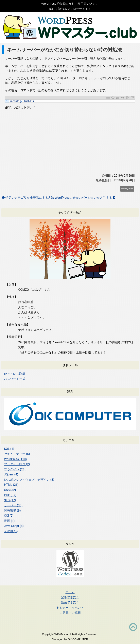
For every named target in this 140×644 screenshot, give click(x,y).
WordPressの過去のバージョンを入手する (85, 198)
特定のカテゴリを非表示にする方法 (28, 198)
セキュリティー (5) (17, 454)
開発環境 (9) (12, 511)
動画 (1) (9, 521)
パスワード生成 (15, 379)
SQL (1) (9, 449)
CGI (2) (9, 516)
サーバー (127, 189)
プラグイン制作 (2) (17, 464)
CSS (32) (10, 490)
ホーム (70, 592)
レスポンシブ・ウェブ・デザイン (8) (29, 480)
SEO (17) (10, 500)
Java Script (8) (14, 526)
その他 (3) (11, 531)
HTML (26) (11, 485)
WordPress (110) (15, 459)
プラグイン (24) (15, 469)
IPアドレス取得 (15, 374)
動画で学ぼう (70, 602)
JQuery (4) (11, 474)
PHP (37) (10, 495)
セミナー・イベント (70, 608)
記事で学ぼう (70, 597)
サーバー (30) (13, 505)
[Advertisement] (70, 141)
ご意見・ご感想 (70, 613)
